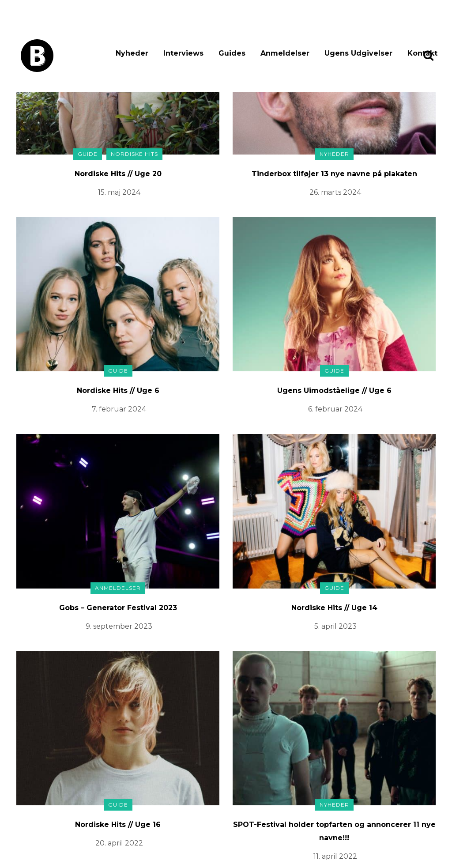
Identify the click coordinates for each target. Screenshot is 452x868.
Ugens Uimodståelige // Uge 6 (334, 391)
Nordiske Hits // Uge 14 (334, 608)
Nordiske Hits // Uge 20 (118, 174)
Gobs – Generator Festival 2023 (118, 608)
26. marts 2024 (335, 192)
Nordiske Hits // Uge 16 (118, 825)
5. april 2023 (335, 626)
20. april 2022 (119, 843)
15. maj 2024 (119, 192)
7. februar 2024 (119, 409)
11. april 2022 (335, 856)
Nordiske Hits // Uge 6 (118, 391)
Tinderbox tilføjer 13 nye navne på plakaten (334, 174)
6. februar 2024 (335, 409)
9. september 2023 (119, 626)
